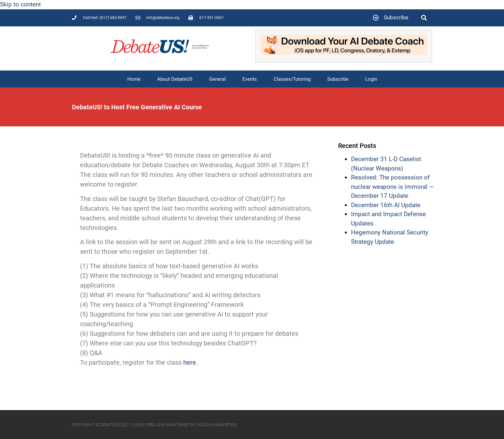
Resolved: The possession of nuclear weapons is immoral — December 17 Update (392, 187)
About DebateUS (175, 79)
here (190, 362)
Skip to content (20, 4)
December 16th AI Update (386, 205)
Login (371, 79)
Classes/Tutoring (292, 79)
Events (250, 79)
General (217, 79)
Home (134, 79)
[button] (424, 18)
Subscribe (338, 79)
